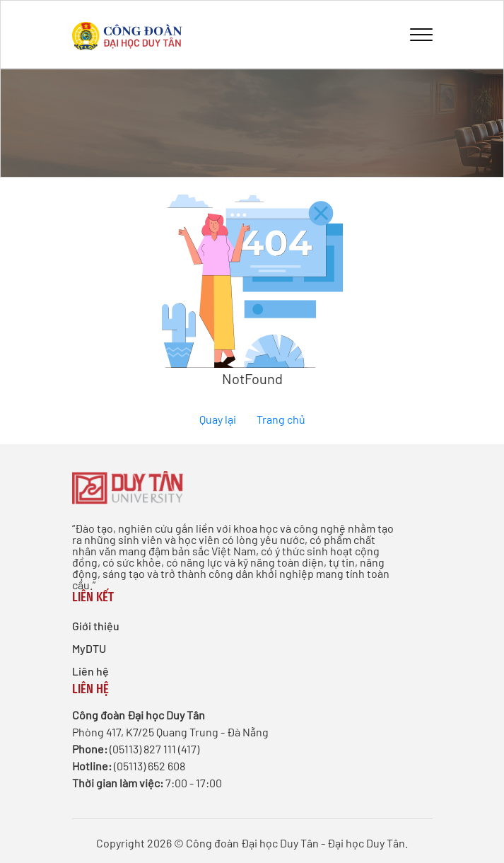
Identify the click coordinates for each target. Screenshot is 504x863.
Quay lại (218, 419)
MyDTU (89, 648)
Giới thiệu (96, 626)
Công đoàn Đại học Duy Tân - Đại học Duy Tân (295, 843)
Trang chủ (281, 419)
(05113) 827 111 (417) (154, 749)
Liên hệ (90, 671)
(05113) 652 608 (150, 766)
